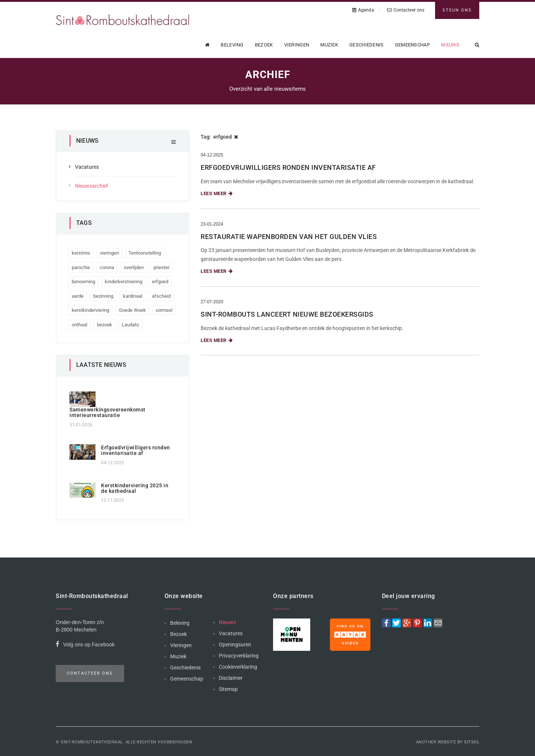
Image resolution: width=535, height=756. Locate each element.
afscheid (161, 296)
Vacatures (87, 167)
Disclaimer (231, 678)
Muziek (329, 45)
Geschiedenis (367, 45)
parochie (81, 267)
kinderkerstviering (124, 282)
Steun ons (457, 10)
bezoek (105, 325)
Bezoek (264, 45)
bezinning (103, 296)
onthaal (80, 325)
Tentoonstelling (145, 253)
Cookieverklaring (238, 667)
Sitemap (228, 689)
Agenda (363, 10)
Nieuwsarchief (92, 186)
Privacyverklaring (239, 656)
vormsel (164, 310)
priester (161, 267)
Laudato (130, 325)
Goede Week (132, 310)
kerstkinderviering (90, 310)
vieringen (109, 253)
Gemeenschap (412, 45)
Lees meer (217, 193)
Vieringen (297, 45)
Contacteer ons (406, 10)
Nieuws (450, 45)
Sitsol (472, 742)
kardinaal (133, 296)
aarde (78, 296)
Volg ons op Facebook (85, 645)
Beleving (232, 45)
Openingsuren (235, 644)
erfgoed (160, 282)
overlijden (134, 267)
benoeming (83, 282)
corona (107, 267)
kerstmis (81, 253)
